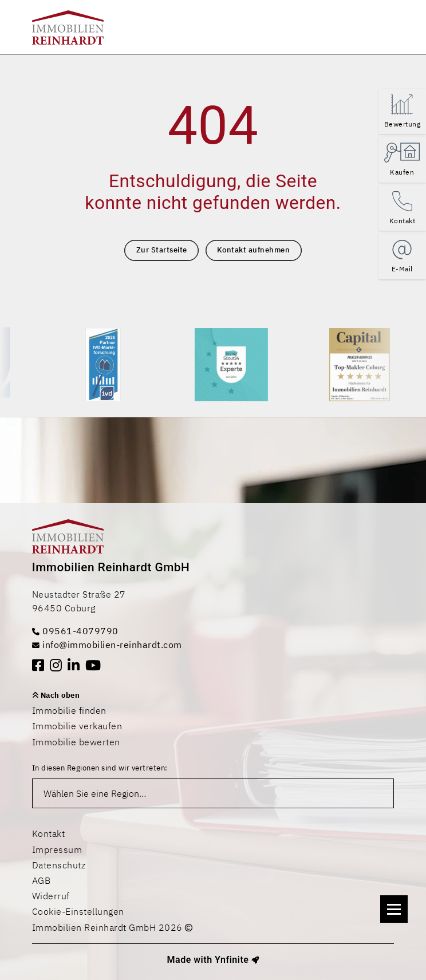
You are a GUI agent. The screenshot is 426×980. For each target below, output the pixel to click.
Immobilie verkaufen (77, 726)
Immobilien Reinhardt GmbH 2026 (113, 927)
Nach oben (56, 695)
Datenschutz (59, 865)
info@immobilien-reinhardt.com (107, 645)
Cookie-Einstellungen (78, 911)
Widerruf (51, 896)
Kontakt (49, 833)
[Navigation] (394, 909)
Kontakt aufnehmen (254, 250)
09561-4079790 (75, 631)
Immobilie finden (69, 710)
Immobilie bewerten (76, 742)
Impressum (57, 849)
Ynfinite (232, 960)
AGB (42, 880)
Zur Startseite (162, 250)
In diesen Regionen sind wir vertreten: (100, 768)
